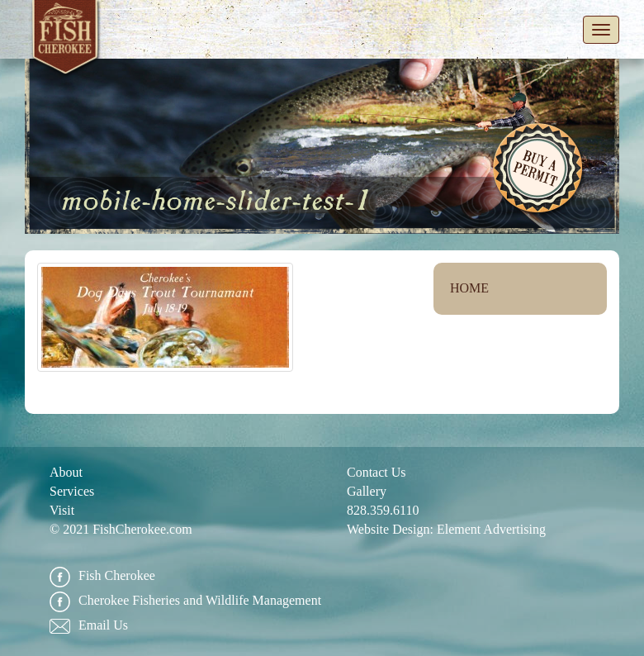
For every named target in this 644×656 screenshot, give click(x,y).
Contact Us (376, 472)
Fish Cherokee (66, 40)
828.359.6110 (383, 510)
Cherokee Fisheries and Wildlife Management (185, 601)
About (66, 472)
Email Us (89, 626)
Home (469, 288)
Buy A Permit (539, 170)
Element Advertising (491, 529)
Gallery (367, 491)
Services (72, 491)
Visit (62, 510)
